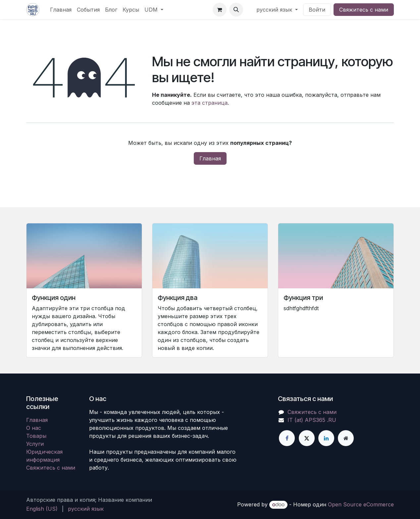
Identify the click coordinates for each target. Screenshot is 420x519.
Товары (36, 436)
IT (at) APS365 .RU (312, 420)
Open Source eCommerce (361, 504)
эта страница (210, 103)
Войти (317, 10)
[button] (236, 10)
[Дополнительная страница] (346, 438)
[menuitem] (61, 10)
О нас (34, 428)
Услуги (35, 444)
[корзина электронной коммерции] (220, 10)
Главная (210, 158)
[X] (307, 438)
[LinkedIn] (326, 438)
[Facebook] (287, 438)
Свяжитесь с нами (364, 10)
